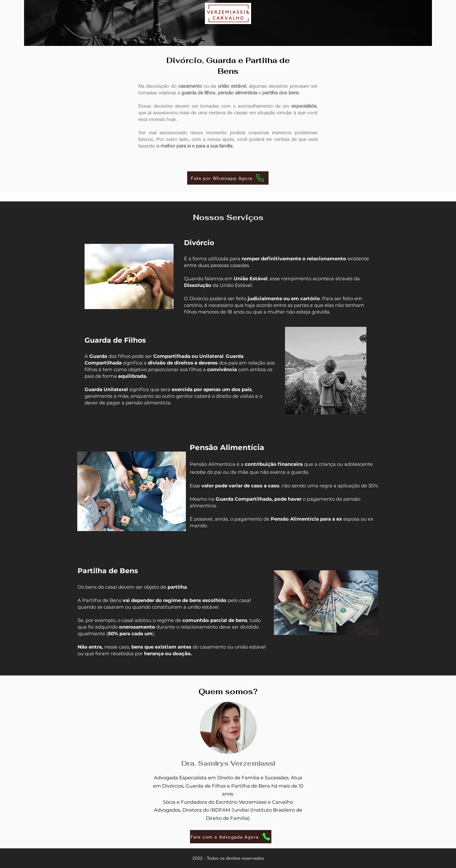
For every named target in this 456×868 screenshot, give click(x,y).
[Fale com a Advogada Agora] (231, 837)
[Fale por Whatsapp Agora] (228, 178)
